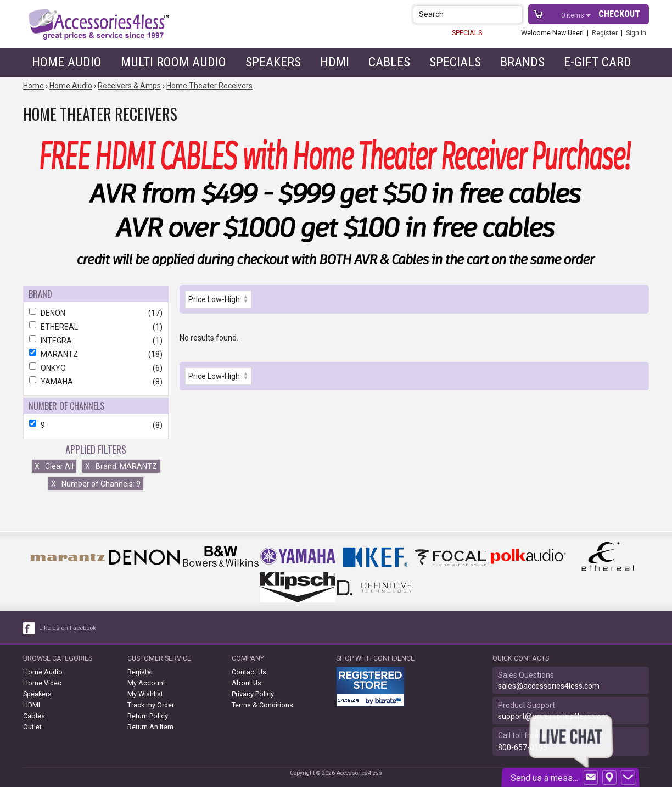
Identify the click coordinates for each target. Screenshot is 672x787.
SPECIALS (467, 33)
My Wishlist (145, 694)
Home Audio (67, 62)
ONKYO (96, 368)
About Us (247, 683)
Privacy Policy (253, 694)
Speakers (273, 62)
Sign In (636, 33)
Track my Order (151, 705)
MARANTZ (96, 354)
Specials (455, 62)
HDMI (335, 62)
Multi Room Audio (173, 62)
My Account (146, 683)
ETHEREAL (96, 327)
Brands (522, 62)
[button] (515, 14)
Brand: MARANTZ (121, 466)
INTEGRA (96, 341)
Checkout (619, 14)
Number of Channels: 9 (96, 484)
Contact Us (249, 672)
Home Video (43, 683)
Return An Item (150, 727)
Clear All (54, 466)
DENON (96, 313)
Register (605, 33)
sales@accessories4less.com (549, 686)
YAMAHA (96, 382)
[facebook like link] (30, 628)
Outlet (32, 727)
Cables (389, 62)
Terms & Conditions (262, 705)
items (573, 15)
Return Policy (148, 716)
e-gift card (598, 62)
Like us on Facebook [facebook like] (68, 628)
